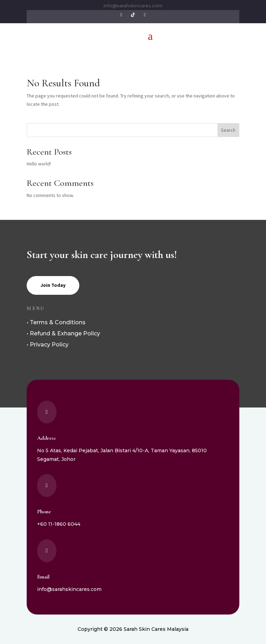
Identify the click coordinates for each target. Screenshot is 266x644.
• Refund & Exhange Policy (63, 333)
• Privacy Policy (48, 345)
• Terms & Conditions (56, 322)
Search (228, 130)
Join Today (53, 285)
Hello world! (39, 164)
